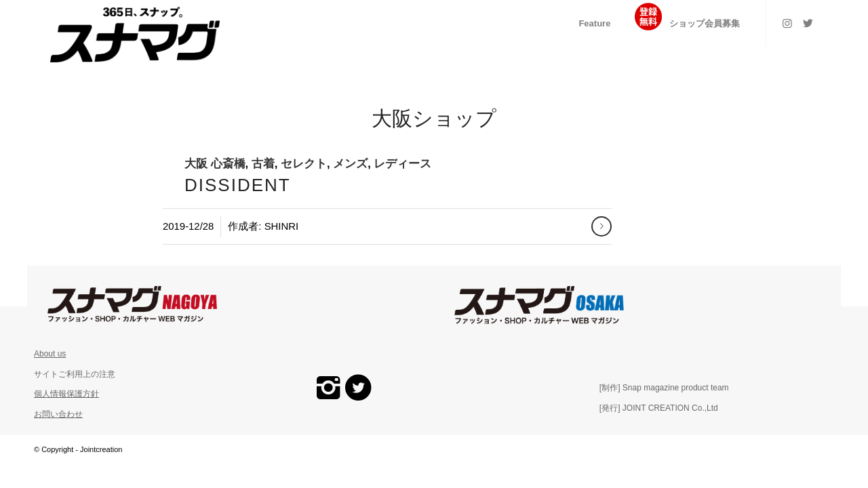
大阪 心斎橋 (215, 164)
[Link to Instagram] (787, 23)
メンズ (350, 164)
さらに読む (601, 226)
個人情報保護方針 (66, 394)
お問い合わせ (58, 414)
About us (50, 354)
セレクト (304, 164)
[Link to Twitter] (808, 23)
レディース (402, 164)
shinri (281, 226)
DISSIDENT (238, 185)
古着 (263, 164)
